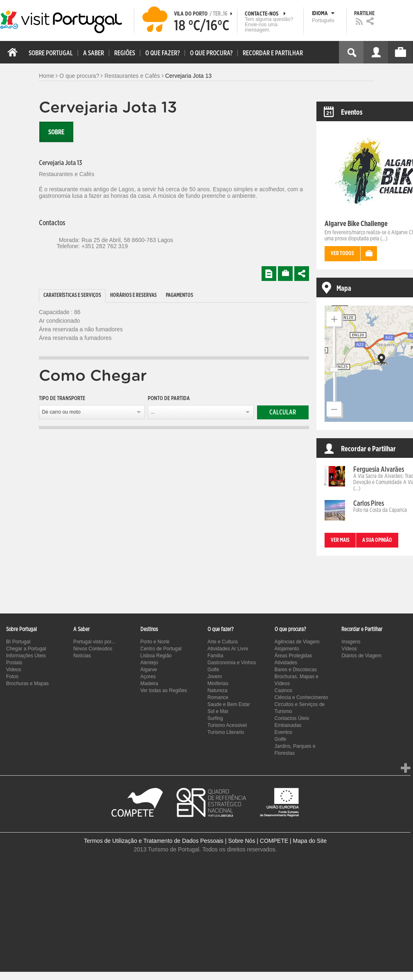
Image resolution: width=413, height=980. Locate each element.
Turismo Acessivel (227, 725)
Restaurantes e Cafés (132, 76)
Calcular (283, 412)
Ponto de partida (169, 398)
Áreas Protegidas (293, 656)
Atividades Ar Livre (228, 649)
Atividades (286, 663)
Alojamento (287, 649)
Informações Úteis (26, 656)
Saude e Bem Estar (229, 704)
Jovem (215, 677)
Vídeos (349, 649)
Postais (14, 663)
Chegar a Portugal (26, 649)
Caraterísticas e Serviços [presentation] (72, 295)
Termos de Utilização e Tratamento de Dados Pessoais (154, 841)
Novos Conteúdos (93, 649)
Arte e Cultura (223, 642)
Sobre (56, 132)
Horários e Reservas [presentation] (133, 295)
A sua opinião (377, 540)
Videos (14, 670)
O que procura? (79, 76)
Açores (148, 677)
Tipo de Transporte (62, 398)
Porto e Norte (155, 642)
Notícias (82, 656)
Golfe (213, 670)
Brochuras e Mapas (27, 684)
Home (46, 76)
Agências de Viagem (297, 642)
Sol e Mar (218, 711)
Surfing (215, 718)
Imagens (351, 642)
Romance (218, 697)
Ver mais (340, 540)
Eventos (283, 732)
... (153, 412)
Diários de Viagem (361, 656)
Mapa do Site (310, 841)
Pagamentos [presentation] (179, 295)
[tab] (72, 296)
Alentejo (149, 663)
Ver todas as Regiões (164, 690)
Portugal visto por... (94, 642)
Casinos (283, 690)
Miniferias (218, 684)
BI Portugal (18, 642)
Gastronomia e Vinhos (232, 663)
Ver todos (342, 254)
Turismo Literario (226, 732)
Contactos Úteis (292, 718)
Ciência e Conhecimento (301, 697)
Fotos (12, 677)
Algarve (149, 670)
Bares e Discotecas (296, 670)
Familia (216, 656)
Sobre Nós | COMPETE (258, 841)
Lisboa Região (156, 656)
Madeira (149, 684)
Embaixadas (288, 725)
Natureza (218, 690)
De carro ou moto (61, 412)
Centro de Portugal (161, 649)
